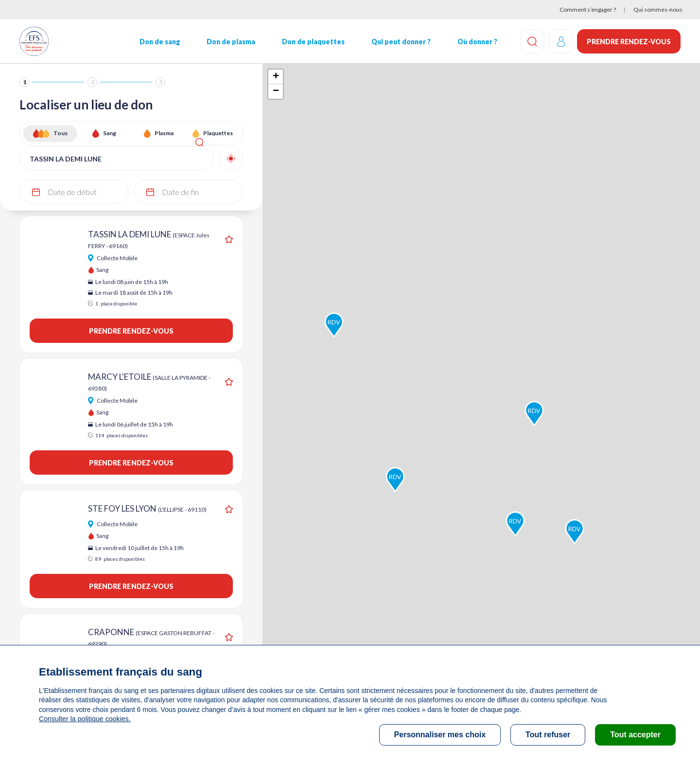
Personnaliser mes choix (440, 735)
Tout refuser (548, 735)
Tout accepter (635, 735)
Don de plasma (230, 42)
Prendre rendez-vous (629, 42)
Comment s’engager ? (588, 9)
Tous (61, 133)
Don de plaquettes (312, 42)
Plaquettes (218, 133)
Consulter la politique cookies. (84, 719)
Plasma (164, 133)
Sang (110, 133)
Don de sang (159, 42)
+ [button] (276, 77)
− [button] (276, 91)
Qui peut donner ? (400, 42)
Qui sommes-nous (658, 9)
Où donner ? (476, 42)
